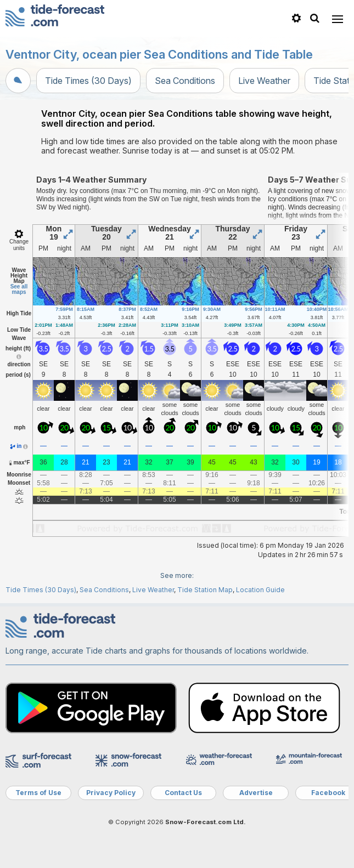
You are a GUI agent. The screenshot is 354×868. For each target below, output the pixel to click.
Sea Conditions (185, 81)
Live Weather (264, 81)
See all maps (19, 289)
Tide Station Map (205, 590)
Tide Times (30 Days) (88, 81)
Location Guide (260, 590)
